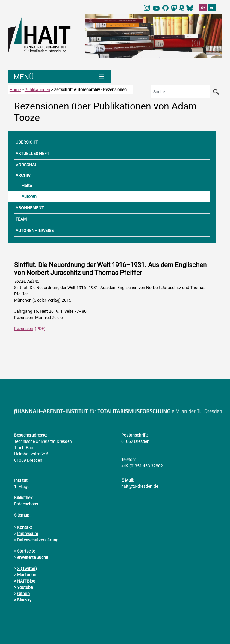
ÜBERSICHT (27, 142)
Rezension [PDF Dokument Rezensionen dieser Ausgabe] (24, 329)
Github (23, 594)
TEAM (21, 219)
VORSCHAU (27, 165)
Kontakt (25, 527)
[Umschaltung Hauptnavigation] (59, 76)
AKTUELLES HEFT (32, 154)
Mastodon (27, 575)
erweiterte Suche (32, 557)
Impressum (28, 534)
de (203, 7)
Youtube (25, 587)
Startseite (26, 551)
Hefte (27, 186)
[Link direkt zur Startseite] (44, 35)
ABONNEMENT (30, 208)
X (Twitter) (27, 568)
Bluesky (24, 600)
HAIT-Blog (26, 581)
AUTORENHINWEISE (35, 231)
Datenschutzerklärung (38, 540)
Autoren (29, 196)
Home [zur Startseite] (15, 90)
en (212, 7)
